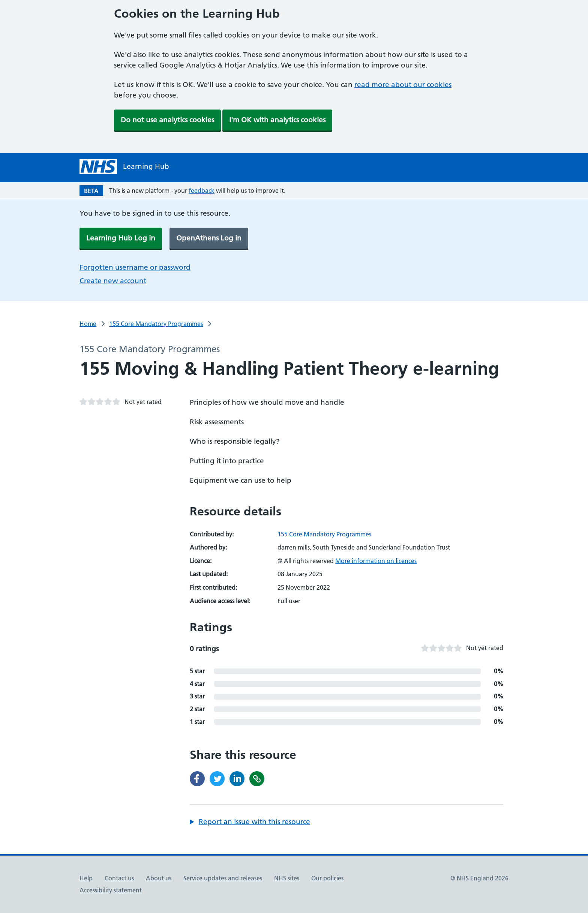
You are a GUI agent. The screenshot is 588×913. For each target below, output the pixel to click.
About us (159, 878)
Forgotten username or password (135, 267)
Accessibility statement (111, 890)
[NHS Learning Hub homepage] (124, 167)
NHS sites (287, 878)
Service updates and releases (223, 878)
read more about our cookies (403, 85)
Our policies (327, 878)
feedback (202, 191)
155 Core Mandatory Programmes (156, 324)
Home (88, 324)
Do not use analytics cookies (167, 120)
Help (86, 878)
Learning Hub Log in (121, 238)
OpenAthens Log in (209, 238)
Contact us (119, 878)
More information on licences (376, 561)
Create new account (113, 281)
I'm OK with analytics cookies (277, 120)
